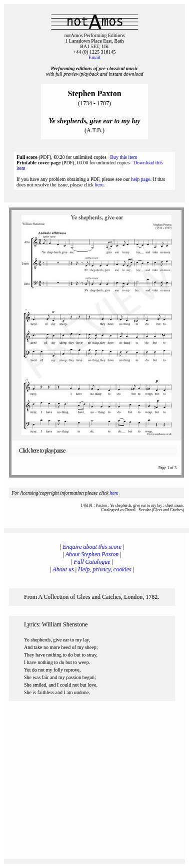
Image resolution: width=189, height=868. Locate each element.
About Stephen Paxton (92, 554)
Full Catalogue (92, 562)
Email (94, 57)
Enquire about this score (92, 547)
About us (63, 569)
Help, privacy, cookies (105, 569)
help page (141, 179)
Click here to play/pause (42, 451)
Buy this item (123, 157)
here (99, 185)
